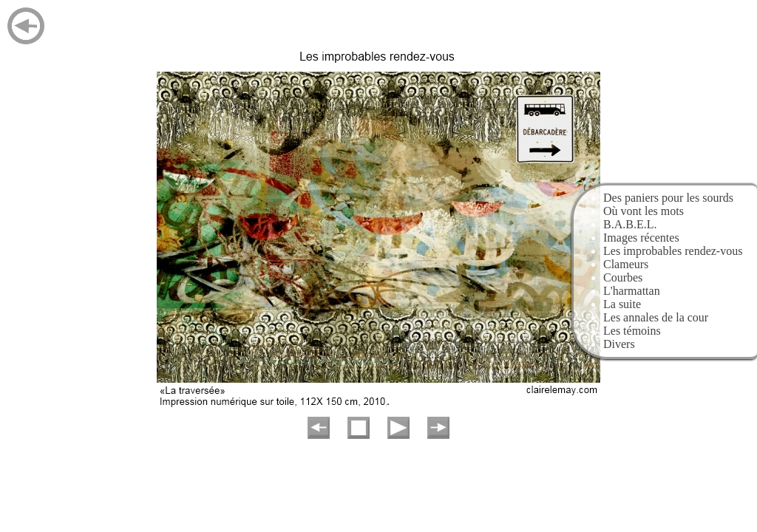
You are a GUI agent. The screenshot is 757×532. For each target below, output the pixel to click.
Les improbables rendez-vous (673, 251)
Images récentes (641, 238)
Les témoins (632, 331)
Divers (619, 344)
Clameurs (626, 264)
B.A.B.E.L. (630, 224)
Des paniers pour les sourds (668, 198)
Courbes (623, 277)
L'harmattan (632, 291)
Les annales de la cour (656, 317)
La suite (622, 304)
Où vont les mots (644, 211)
